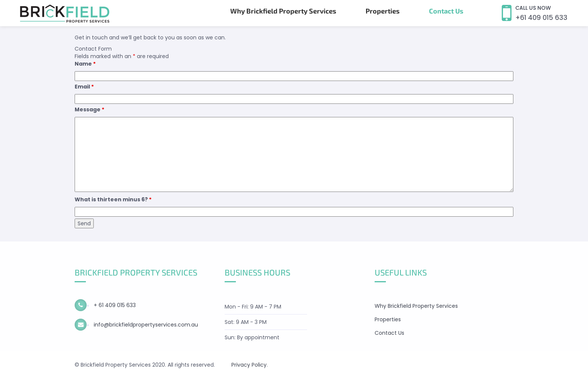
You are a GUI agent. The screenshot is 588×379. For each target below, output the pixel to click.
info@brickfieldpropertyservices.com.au (145, 325)
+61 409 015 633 (541, 17)
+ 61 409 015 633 (114, 305)
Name (85, 64)
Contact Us (446, 11)
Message (89, 109)
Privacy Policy (249, 365)
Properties (383, 11)
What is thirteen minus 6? (113, 199)
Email (84, 87)
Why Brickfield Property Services (283, 11)
